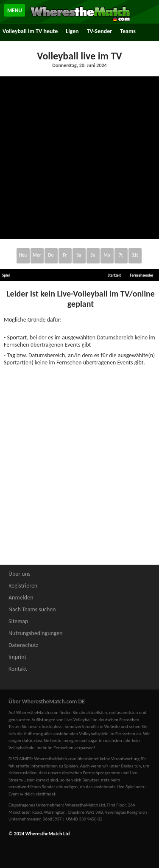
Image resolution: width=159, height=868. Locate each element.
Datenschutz (23, 645)
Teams (128, 31)
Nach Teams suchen (32, 609)
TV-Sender (100, 31)
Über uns (20, 574)
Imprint (17, 657)
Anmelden (21, 598)
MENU (15, 10)
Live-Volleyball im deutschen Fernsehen (102, 720)
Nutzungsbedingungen (36, 633)
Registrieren (23, 586)
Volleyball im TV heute (30, 31)
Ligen (72, 31)
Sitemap (18, 621)
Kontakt (18, 669)
